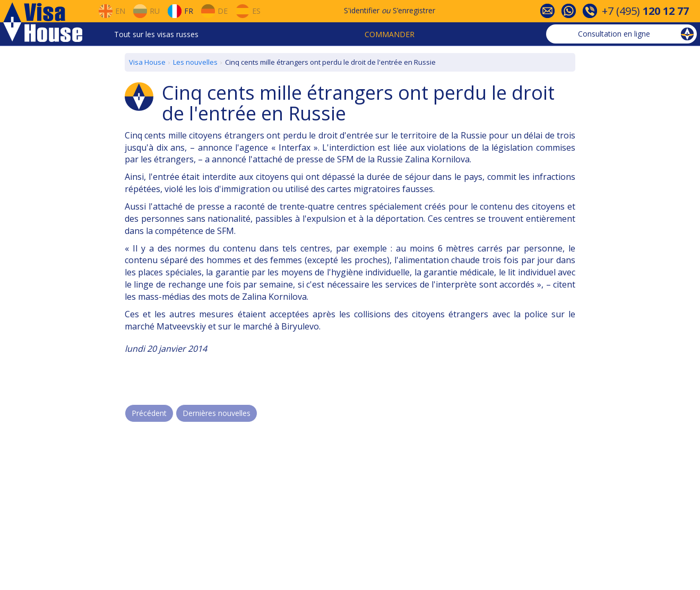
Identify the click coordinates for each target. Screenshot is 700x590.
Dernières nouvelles (217, 413)
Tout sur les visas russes (156, 34)
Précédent (149, 413)
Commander (390, 34)
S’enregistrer (414, 10)
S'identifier (362, 10)
